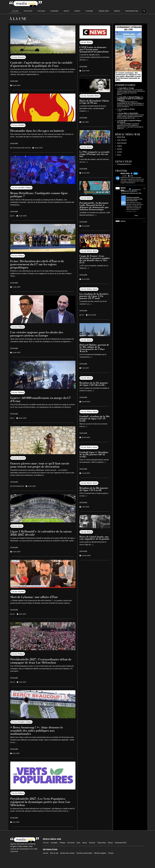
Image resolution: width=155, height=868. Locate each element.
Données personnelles (84, 859)
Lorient (119, 152)
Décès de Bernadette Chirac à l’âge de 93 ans (94, 102)
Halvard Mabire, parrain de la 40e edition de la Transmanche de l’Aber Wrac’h (94, 348)
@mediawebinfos (136, 190)
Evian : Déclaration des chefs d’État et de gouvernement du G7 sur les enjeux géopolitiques (41, 267)
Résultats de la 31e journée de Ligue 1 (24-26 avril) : (94, 384)
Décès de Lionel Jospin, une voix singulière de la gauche (94, 538)
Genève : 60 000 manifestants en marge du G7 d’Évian (42, 402)
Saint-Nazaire (122, 143)
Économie (54, 11)
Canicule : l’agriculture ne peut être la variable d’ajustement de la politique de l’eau (40, 66)
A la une (15, 11)
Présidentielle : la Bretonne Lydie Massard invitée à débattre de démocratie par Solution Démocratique (94, 206)
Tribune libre (104, 11)
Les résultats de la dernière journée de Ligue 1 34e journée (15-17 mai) (94, 296)
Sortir (66, 11)
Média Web (121, 137)
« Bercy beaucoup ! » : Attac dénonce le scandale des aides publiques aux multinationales (40, 737)
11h (144, 188)
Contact (111, 859)
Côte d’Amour (122, 140)
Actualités (28, 11)
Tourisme (89, 11)
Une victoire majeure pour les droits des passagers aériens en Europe (40, 337)
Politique (41, 11)
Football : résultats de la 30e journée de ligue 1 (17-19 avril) (95, 419)
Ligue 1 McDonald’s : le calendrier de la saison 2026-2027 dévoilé (40, 539)
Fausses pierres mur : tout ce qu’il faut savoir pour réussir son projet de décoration (39, 470)
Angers (120, 146)
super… (121, 111)
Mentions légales (100, 859)
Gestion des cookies (67, 859)
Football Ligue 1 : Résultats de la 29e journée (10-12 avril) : (94, 454)
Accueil (45, 859)
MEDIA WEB (123, 189)
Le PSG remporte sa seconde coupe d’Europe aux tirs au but (95, 154)
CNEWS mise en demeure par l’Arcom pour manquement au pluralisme (94, 49)
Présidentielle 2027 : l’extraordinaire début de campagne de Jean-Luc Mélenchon (43, 667)
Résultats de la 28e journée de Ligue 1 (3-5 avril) (94, 489)
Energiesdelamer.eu (124, 164)
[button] (144, 11)
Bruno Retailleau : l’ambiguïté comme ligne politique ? (43, 198)
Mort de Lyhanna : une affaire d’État (37, 603)
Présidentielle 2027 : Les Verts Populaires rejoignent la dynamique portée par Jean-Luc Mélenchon (42, 808)
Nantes (120, 149)
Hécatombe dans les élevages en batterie (41, 134)
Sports (77, 11)
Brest (119, 155)
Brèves (117, 11)
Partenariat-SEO (132, 11)
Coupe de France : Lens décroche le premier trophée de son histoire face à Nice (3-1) (95, 259)
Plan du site (54, 859)
